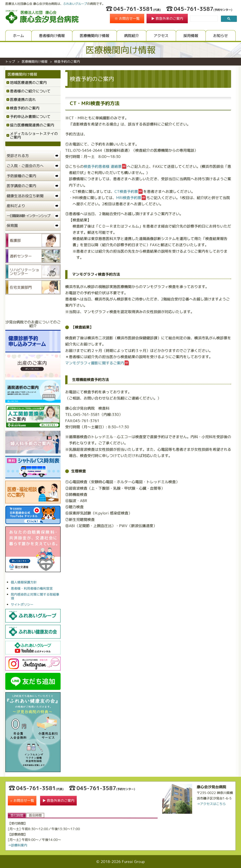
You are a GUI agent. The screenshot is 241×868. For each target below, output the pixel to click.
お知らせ (221, 36)
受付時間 (17, 815)
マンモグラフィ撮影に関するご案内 (95, 363)
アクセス (161, 36)
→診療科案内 (18, 845)
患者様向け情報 (52, 36)
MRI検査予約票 (129, 198)
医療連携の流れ (23, 100)
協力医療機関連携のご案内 (32, 125)
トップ (10, 61)
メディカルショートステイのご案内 (34, 135)
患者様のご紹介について (30, 91)
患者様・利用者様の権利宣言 (32, 588)
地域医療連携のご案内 (28, 83)
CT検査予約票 (126, 191)
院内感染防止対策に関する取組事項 (35, 596)
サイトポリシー (22, 604)
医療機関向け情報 (94, 36)
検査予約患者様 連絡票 (103, 166)
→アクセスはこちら (211, 804)
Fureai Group (133, 862)
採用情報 (191, 36)
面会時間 (35, 815)
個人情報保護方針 (24, 582)
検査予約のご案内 (25, 108)
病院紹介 (132, 36)
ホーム (18, 36)
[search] (203, 19)
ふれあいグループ (75, 4)
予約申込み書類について (30, 117)
